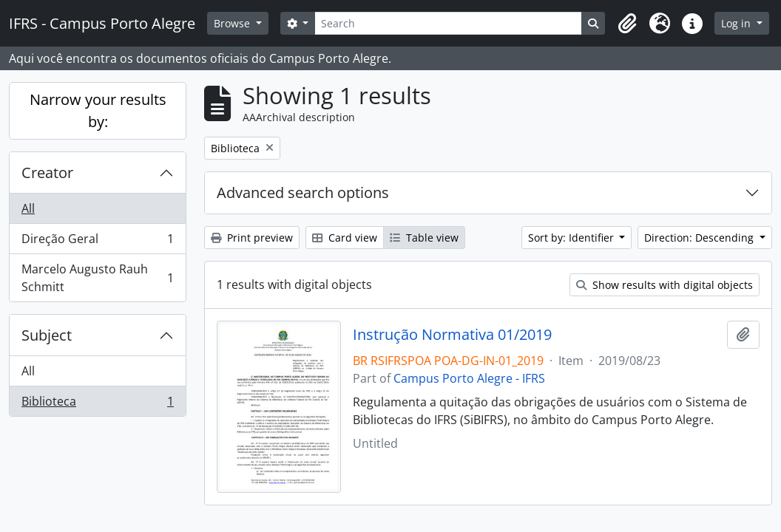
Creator (47, 173)
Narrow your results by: (98, 110)
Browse (233, 23)
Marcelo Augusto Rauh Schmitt (97, 278)
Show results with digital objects (665, 285)
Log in (737, 23)
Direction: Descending (700, 238)
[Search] (448, 23)
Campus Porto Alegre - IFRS (469, 378)
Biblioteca (97, 404)
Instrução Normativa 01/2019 (452, 335)
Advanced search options (303, 192)
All (28, 208)
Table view (424, 238)
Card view (345, 238)
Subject (47, 335)
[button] (627, 24)
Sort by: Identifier (572, 238)
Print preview (252, 238)
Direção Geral (97, 242)
